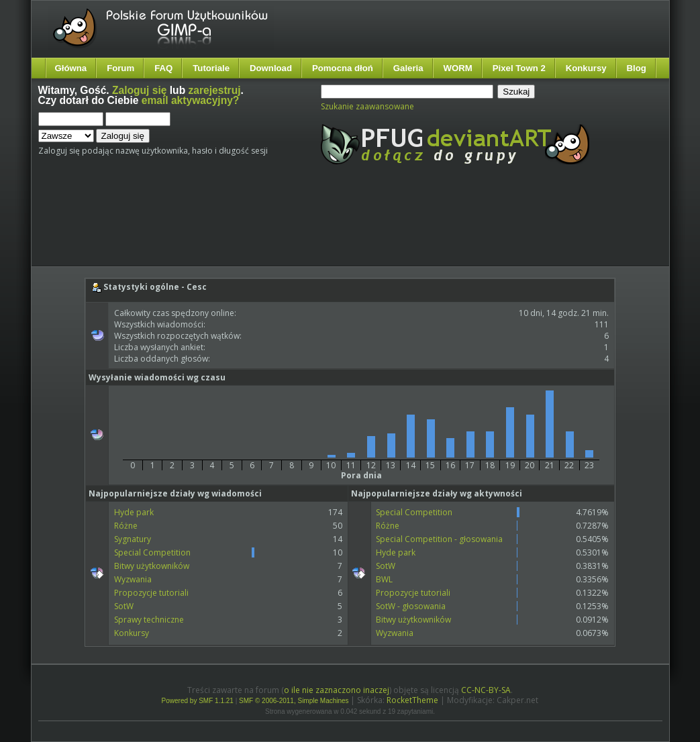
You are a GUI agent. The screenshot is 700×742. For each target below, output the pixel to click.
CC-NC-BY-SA (486, 690)
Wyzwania (133, 579)
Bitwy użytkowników (152, 566)
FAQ (163, 68)
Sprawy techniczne (149, 620)
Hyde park (134, 512)
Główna (71, 68)
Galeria (408, 68)
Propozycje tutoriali (151, 593)
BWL (384, 579)
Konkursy (586, 68)
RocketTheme (412, 700)
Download (271, 68)
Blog (637, 68)
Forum (120, 68)
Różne (126, 526)
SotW (124, 606)
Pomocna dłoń (343, 68)
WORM (458, 68)
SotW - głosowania (411, 606)
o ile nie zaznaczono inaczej (337, 690)
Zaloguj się (139, 90)
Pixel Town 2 (519, 68)
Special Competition (152, 552)
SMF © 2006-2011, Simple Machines (294, 701)
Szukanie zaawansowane (367, 106)
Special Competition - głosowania (439, 539)
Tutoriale (211, 68)
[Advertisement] (290, 227)
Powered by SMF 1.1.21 (198, 701)
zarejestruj (215, 90)
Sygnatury (133, 539)
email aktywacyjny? (191, 100)
